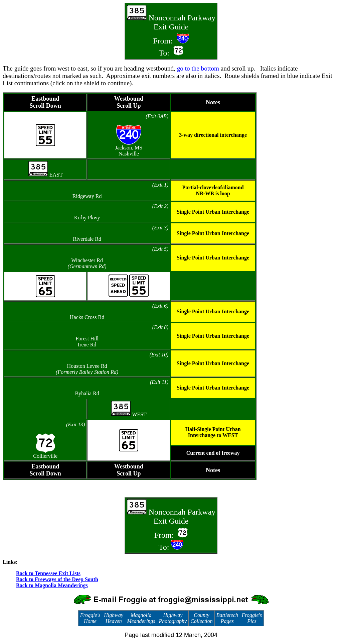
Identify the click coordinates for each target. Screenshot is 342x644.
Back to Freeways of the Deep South (57, 579)
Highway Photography (173, 618)
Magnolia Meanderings (141, 618)
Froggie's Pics (252, 618)
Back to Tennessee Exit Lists (48, 573)
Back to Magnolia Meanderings (52, 585)
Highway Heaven (114, 618)
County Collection (202, 618)
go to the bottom (198, 68)
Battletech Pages (227, 618)
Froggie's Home (90, 618)
